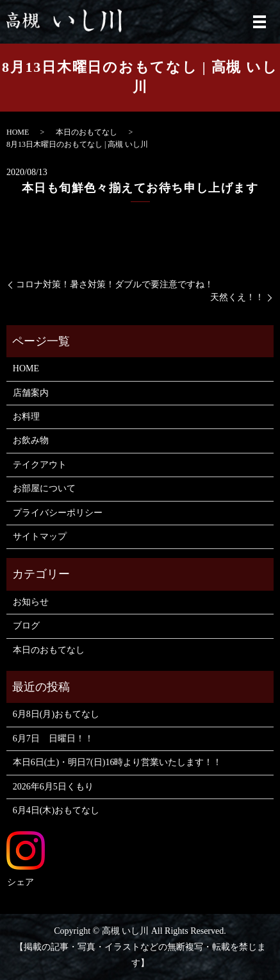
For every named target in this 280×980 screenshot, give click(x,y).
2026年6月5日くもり (53, 787)
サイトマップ (40, 536)
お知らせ (31, 602)
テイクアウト (40, 465)
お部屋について (44, 488)
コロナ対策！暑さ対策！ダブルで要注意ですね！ (115, 284)
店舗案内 (31, 393)
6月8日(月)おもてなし (56, 714)
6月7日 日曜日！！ (53, 739)
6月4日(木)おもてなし (56, 810)
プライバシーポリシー (58, 513)
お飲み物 (31, 440)
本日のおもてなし (86, 132)
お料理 (26, 417)
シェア (21, 882)
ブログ (26, 626)
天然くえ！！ (237, 297)
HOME (18, 132)
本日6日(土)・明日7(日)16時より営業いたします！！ (118, 762)
